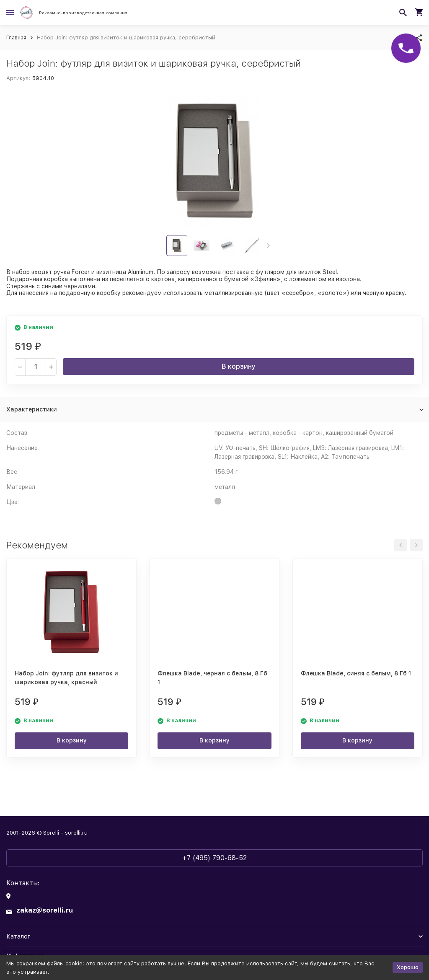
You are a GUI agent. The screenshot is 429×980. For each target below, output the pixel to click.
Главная (16, 37)
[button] (268, 246)
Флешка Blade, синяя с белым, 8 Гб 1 (356, 673)
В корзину (239, 366)
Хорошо (408, 967)
